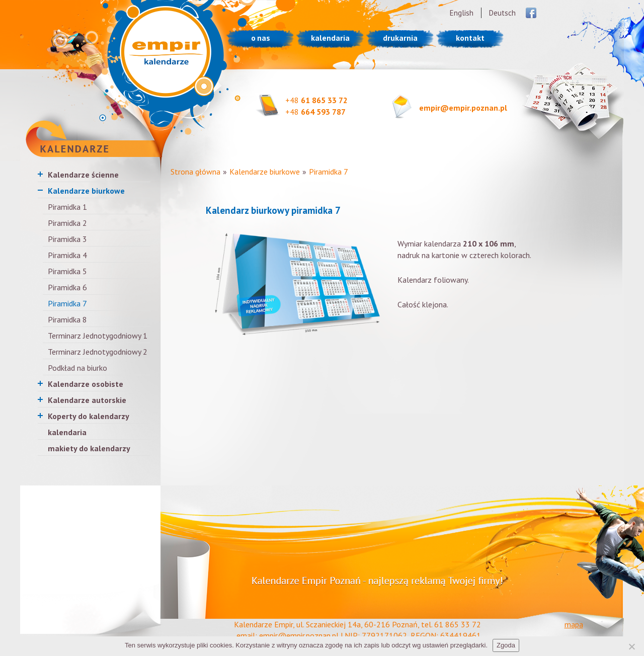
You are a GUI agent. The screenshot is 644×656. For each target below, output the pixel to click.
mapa (574, 624)
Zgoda (506, 645)
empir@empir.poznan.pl (463, 108)
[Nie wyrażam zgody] (631, 646)
